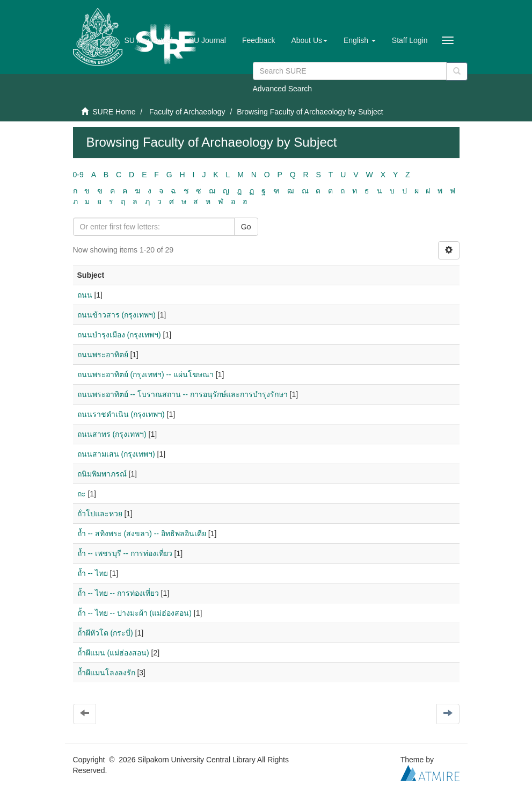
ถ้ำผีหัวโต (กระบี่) (105, 633)
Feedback (258, 40)
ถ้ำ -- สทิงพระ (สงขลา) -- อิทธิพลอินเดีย (142, 533)
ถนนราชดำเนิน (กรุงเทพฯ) (121, 414)
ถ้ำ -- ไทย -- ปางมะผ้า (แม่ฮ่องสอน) (134, 613)
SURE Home (114, 112)
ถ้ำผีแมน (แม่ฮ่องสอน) (113, 653)
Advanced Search (283, 89)
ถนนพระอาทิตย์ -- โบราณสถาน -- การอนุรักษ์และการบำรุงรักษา (183, 394)
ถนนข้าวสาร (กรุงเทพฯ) (116, 315)
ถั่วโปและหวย (100, 514)
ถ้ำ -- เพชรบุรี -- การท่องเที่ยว (125, 553)
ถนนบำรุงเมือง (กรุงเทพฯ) (119, 335)
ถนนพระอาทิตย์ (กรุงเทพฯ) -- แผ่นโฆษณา (145, 374)
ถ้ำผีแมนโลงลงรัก (106, 673)
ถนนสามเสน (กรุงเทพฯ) (116, 454)
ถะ (82, 494)
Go (246, 227)
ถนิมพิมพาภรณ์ (102, 474)
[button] (309, 40)
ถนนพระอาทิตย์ (103, 355)
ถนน (85, 295)
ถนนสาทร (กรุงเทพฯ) (112, 434)
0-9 (78, 175)
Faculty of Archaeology (187, 112)
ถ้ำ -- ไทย (93, 573)
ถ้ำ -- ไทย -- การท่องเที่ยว (118, 593)
